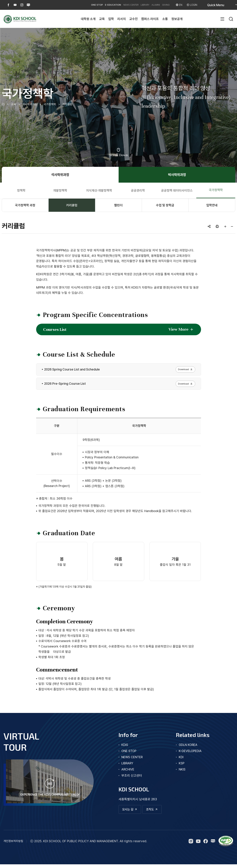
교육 (102, 19)
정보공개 (177, 19)
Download (184, 370)
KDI (181, 760)
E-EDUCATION (93, 5)
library (127, 766)
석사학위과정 (30, 104)
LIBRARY (134, 5)
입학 (111, 19)
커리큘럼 (67, 104)
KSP (182, 766)
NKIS (182, 772)
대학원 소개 (88, 19)
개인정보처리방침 (13, 845)
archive (128, 772)
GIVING (162, 5)
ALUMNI (148, 5)
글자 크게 (225, 226)
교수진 (133, 19)
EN (179, 5)
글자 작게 (232, 226)
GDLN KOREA (188, 747)
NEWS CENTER (115, 5)
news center (132, 760)
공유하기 (209, 226)
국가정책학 (50, 104)
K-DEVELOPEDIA (190, 754)
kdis (125, 747)
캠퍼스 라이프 (150, 19)
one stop (129, 754)
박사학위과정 (177, 175)
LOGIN (193, 5)
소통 (165, 19)
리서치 (122, 19)
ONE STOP (73, 5)
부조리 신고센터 (132, 778)
